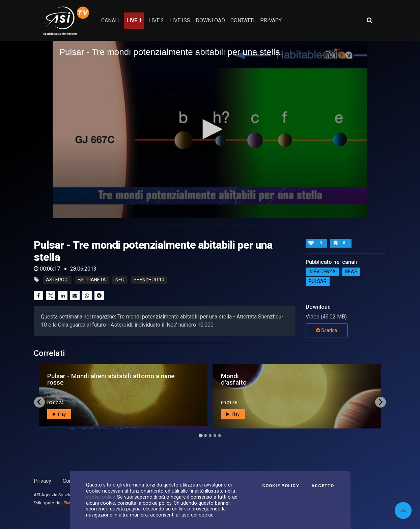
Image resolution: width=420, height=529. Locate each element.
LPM (66, 503)
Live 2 (156, 20)
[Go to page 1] (201, 435)
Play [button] (59, 414)
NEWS (351, 272)
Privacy (43, 481)
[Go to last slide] (39, 402)
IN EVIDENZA (322, 272)
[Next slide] (381, 402)
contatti (243, 20)
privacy (271, 20)
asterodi (57, 280)
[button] (210, 129)
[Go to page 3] (210, 436)
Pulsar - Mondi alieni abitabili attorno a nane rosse (111, 379)
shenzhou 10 (149, 280)
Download (210, 20)
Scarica (327, 330)
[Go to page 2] (205, 436)
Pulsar (318, 282)
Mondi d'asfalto (234, 379)
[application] (210, 129)
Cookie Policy (281, 486)
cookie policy (100, 497)
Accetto (323, 486)
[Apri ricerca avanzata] (369, 20)
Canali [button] (110, 20)
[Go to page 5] (220, 436)
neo (120, 280)
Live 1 (134, 20)
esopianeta (92, 280)
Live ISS (180, 20)
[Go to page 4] (215, 436)
